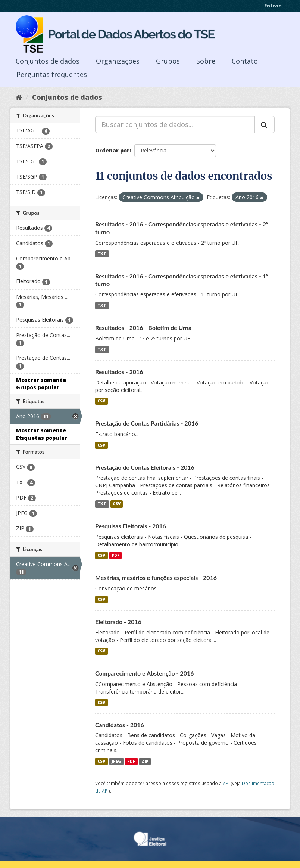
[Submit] (265, 124)
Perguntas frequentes (52, 74)
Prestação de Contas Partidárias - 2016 (147, 423)
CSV (101, 401)
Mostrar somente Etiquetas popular (42, 434)
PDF (115, 555)
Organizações (118, 61)
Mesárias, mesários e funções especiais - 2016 (156, 577)
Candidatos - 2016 (120, 725)
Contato (245, 61)
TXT (102, 254)
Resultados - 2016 (119, 372)
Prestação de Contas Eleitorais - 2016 (145, 467)
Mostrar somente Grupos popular (41, 384)
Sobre (206, 61)
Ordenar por (112, 150)
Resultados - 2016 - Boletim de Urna (143, 328)
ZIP (145, 761)
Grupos (168, 61)
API (226, 783)
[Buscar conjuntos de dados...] (175, 124)
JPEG (116, 761)
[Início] (19, 97)
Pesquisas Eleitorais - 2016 (131, 526)
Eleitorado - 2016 (118, 622)
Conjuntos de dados (48, 61)
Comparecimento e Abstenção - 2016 (145, 673)
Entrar (272, 6)
